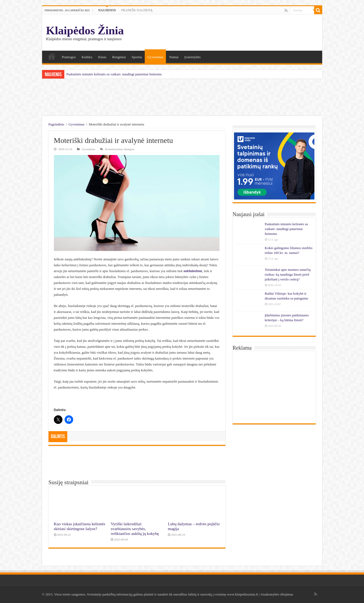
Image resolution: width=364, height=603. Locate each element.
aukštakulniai (193, 271)
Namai (52, 56)
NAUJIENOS (107, 10)
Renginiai (119, 57)
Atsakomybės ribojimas (276, 594)
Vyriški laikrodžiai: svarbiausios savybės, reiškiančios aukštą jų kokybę (135, 529)
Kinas (102, 57)
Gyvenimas (155, 57)
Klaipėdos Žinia (85, 30)
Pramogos (69, 57)
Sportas (137, 57)
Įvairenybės (193, 57)
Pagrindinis (56, 124)
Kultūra (87, 57)
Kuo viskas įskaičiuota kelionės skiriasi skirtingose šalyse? (80, 526)
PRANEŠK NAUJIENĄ (137, 10)
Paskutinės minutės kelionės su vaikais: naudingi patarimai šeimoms (114, 74)
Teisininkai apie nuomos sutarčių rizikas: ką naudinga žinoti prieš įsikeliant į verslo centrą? (288, 274)
